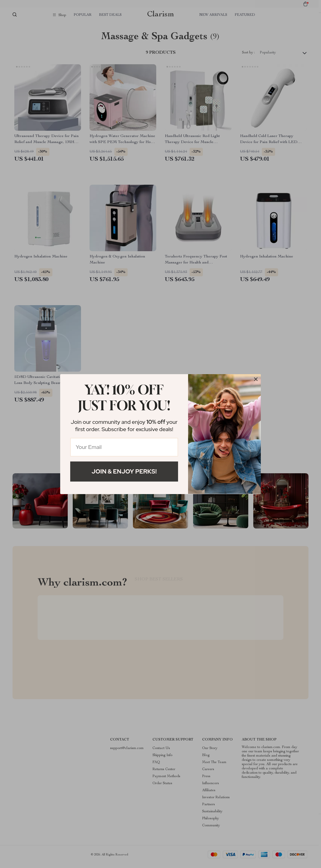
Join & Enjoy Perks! (124, 471)
